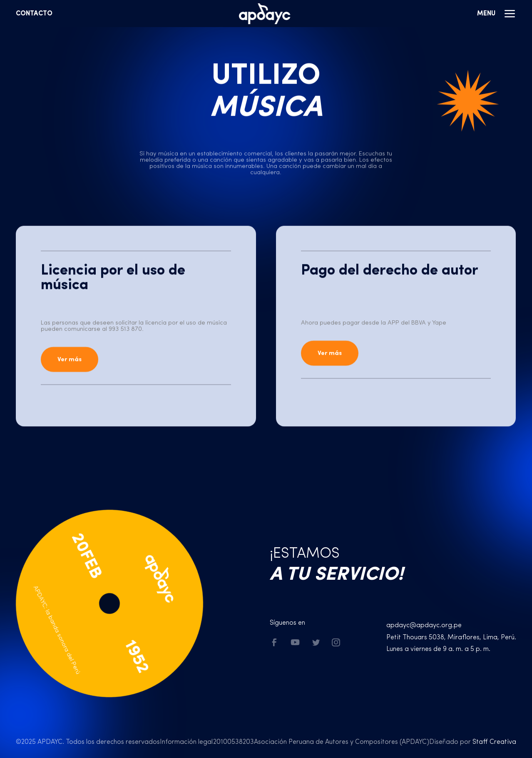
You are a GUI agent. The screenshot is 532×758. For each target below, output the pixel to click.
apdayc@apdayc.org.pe (424, 626)
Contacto (34, 14)
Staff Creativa (494, 742)
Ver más (70, 360)
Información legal (186, 742)
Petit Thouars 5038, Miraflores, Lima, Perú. (451, 638)
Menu (497, 14)
